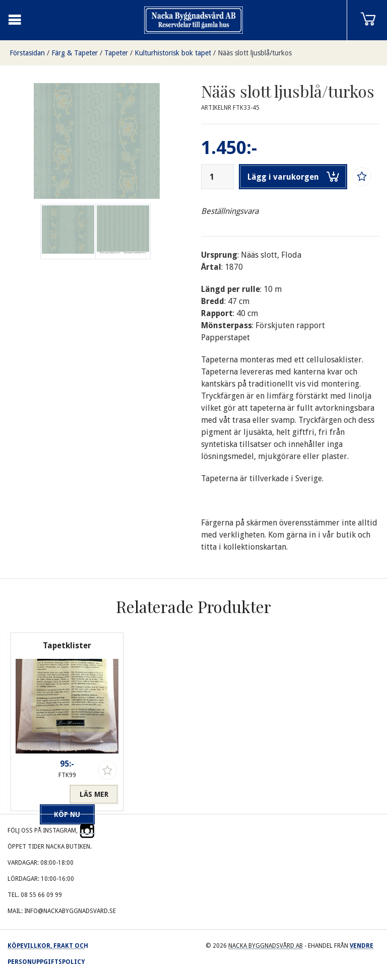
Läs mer (94, 794)
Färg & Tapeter (75, 53)
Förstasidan (27, 53)
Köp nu (42, 794)
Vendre (362, 946)
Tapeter (116, 53)
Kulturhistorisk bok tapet (173, 53)
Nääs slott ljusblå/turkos (255, 53)
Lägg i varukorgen (293, 177)
